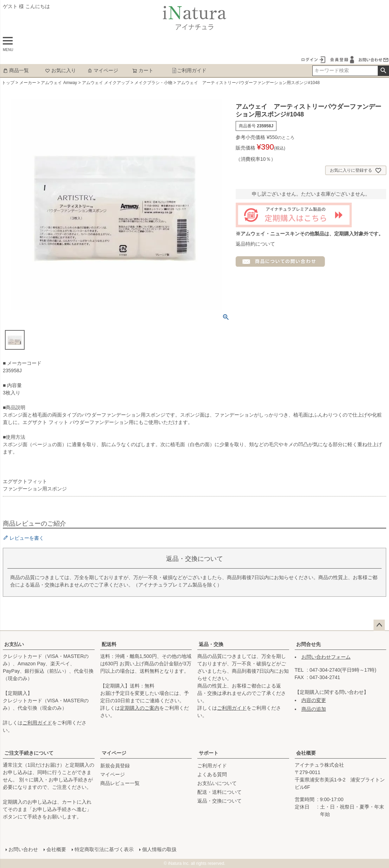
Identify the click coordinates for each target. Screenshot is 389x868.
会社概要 (306, 753)
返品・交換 (211, 644)
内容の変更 (314, 700)
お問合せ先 (308, 644)
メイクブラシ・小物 (153, 83)
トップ (8, 83)
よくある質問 (212, 774)
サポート (209, 753)
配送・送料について (219, 792)
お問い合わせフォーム (326, 657)
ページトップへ (379, 625)
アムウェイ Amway (59, 83)
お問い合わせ (23, 849)
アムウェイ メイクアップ (106, 83)
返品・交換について (219, 801)
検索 (383, 71)
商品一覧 (16, 70)
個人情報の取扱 (159, 849)
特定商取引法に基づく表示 (104, 849)
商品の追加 (314, 709)
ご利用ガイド (189, 70)
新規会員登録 (115, 766)
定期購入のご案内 (140, 708)
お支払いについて (217, 783)
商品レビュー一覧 (120, 783)
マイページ (103, 70)
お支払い (14, 644)
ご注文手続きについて (29, 753)
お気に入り (60, 70)
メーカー (28, 83)
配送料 (109, 644)
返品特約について (255, 244)
